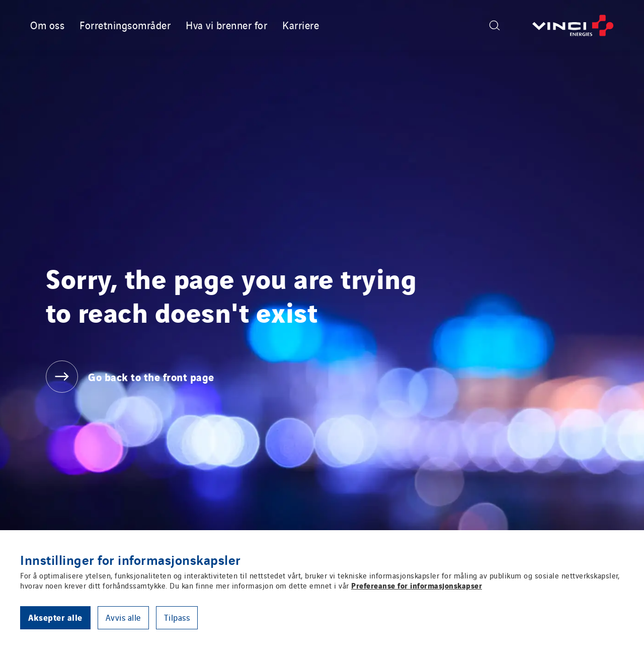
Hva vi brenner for (226, 25)
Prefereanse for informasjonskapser (417, 585)
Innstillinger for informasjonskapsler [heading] (131, 559)
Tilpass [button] (177, 617)
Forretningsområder (125, 25)
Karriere (301, 25)
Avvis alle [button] (123, 617)
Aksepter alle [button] (55, 617)
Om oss (47, 25)
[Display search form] (495, 25)
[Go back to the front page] (573, 25)
